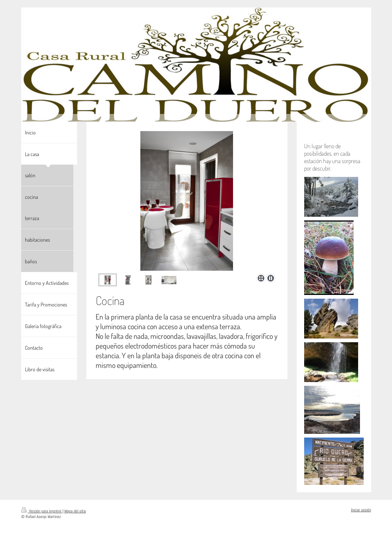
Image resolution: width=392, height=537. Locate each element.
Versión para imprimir (42, 511)
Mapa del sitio (75, 511)
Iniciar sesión (361, 510)
